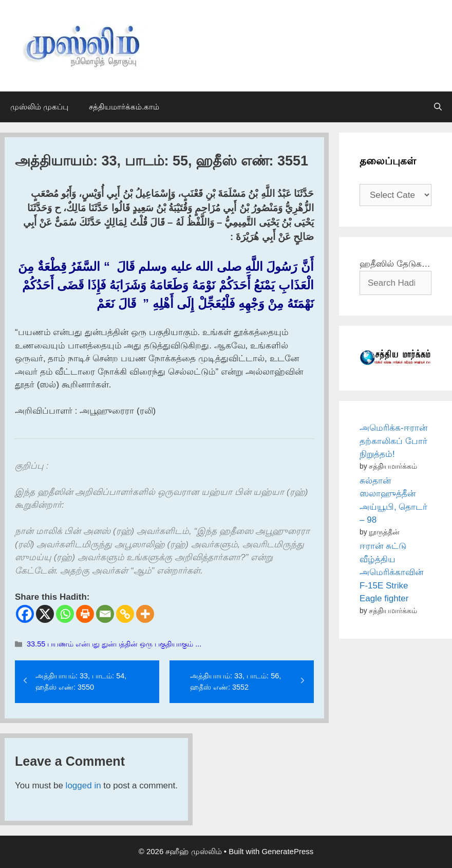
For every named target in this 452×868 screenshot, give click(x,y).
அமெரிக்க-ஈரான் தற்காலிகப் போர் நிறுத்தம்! (393, 441)
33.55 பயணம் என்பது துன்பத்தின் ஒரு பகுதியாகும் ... (114, 644)
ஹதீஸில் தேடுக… (395, 264)
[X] (45, 614)
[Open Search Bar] (438, 107)
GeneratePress (287, 851)
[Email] (105, 614)
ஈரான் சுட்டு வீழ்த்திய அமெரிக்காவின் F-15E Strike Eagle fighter (391, 572)
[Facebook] (25, 614)
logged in (83, 786)
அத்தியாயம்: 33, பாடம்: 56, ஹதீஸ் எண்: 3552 (236, 681)
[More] (145, 614)
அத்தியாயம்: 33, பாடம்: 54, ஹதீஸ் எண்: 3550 (81, 681)
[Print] (85, 614)
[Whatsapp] (65, 614)
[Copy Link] (125, 614)
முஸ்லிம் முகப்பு (39, 107)
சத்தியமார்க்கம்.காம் (124, 107)
